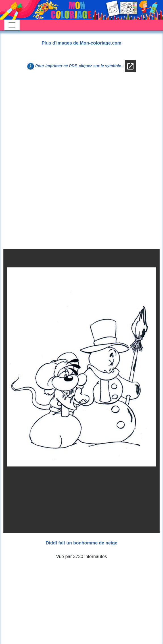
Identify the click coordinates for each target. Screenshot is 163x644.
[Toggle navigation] (12, 25)
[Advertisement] (81, 123)
